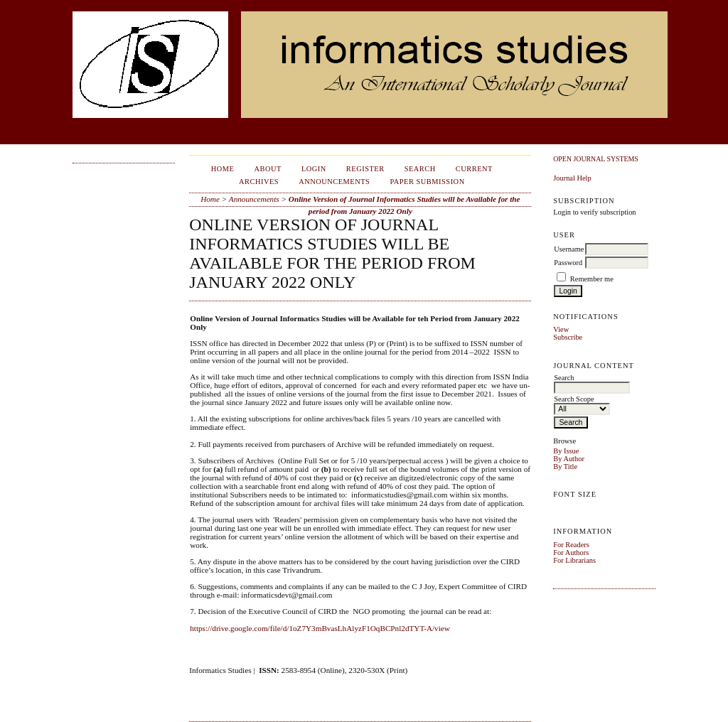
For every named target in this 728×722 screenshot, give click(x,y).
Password (568, 263)
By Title (565, 467)
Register (365, 169)
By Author (569, 459)
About (268, 169)
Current (474, 169)
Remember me (592, 279)
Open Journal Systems (596, 159)
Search (420, 169)
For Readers (571, 545)
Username (569, 249)
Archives (259, 182)
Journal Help (572, 178)
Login (314, 169)
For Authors (571, 553)
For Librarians (574, 560)
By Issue (566, 451)
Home (223, 169)
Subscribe (568, 337)
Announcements (334, 182)
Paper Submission (427, 182)
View (561, 329)
